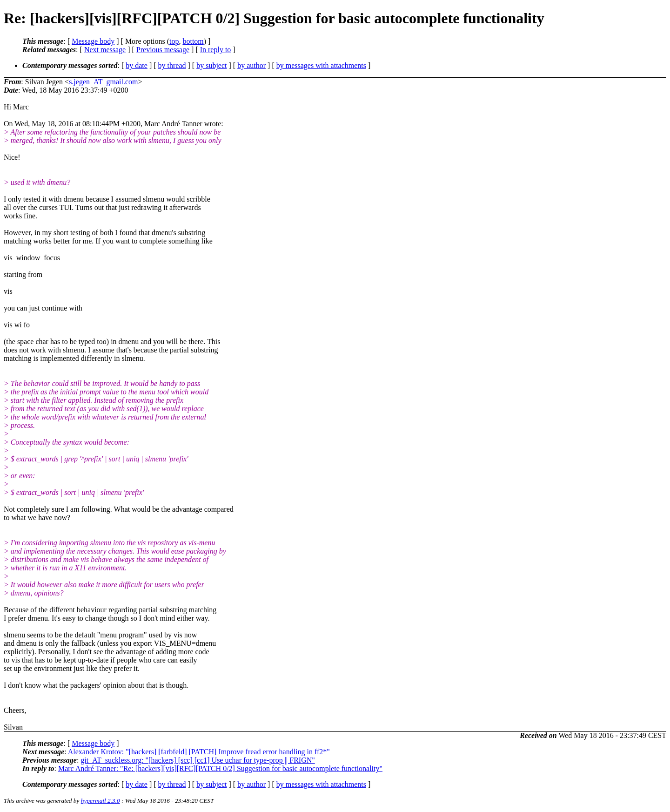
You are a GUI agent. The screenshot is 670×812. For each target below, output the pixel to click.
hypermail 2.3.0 (100, 801)
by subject (211, 65)
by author (251, 65)
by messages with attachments (321, 65)
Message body (93, 41)
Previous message (163, 50)
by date (137, 65)
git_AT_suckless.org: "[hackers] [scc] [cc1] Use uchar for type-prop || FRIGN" (198, 760)
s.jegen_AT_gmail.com (103, 82)
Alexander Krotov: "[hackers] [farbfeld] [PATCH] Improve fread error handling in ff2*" (199, 752)
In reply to (216, 50)
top (174, 41)
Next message (105, 50)
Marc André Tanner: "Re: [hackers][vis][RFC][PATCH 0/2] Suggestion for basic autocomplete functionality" (220, 768)
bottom (193, 41)
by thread (172, 65)
